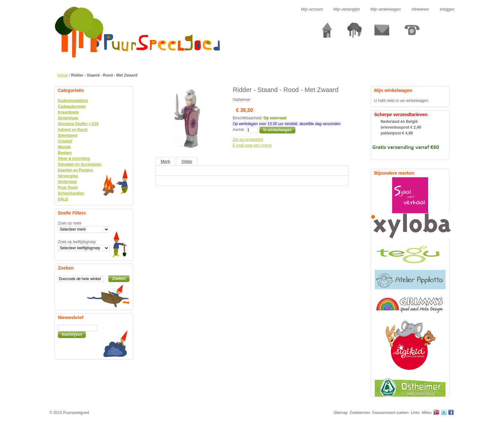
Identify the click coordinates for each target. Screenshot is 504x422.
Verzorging (68, 176)
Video (187, 161)
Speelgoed (68, 135)
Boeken (65, 153)
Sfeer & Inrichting (74, 159)
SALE (63, 199)
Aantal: (239, 130)
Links (415, 413)
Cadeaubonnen (72, 106)
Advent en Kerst (73, 130)
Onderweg (67, 182)
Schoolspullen (71, 193)
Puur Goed (68, 188)
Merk (165, 161)
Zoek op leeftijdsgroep (77, 242)
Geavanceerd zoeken (391, 413)
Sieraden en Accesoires (80, 164)
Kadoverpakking (73, 101)
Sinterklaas (68, 118)
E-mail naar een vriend (252, 145)
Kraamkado (68, 112)
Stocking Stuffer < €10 (78, 124)
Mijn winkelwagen (386, 9)
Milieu (427, 413)
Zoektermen (360, 413)
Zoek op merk (70, 223)
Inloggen (447, 9)
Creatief (65, 141)
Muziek (64, 147)
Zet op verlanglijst (248, 140)
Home (63, 75)
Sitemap (341, 413)
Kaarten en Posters (75, 170)
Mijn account (312, 9)
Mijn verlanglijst (346, 9)
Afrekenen (420, 9)
